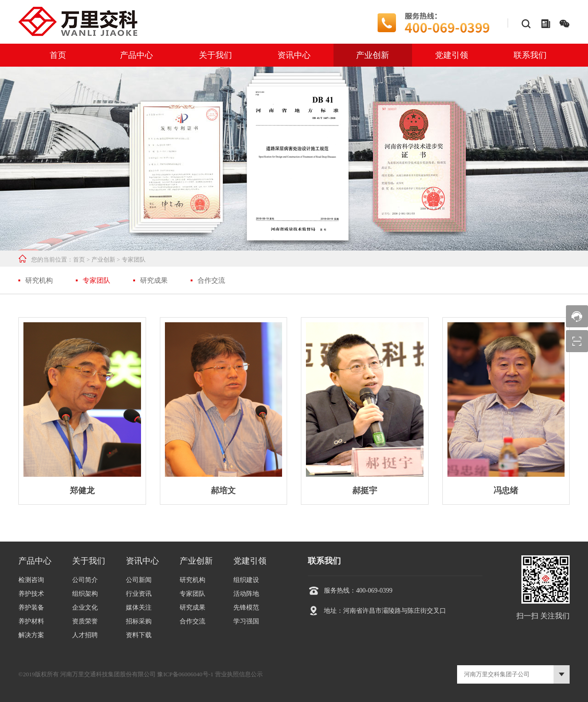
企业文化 (85, 608)
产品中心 (136, 55)
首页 (58, 55)
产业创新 (373, 55)
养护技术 (31, 594)
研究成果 (154, 280)
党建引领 (452, 55)
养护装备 (31, 608)
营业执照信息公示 (239, 674)
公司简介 (85, 580)
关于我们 (215, 55)
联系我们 (530, 55)
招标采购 (139, 621)
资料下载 (139, 635)
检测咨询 (31, 580)
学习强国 (246, 621)
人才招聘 (85, 635)
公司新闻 (139, 580)
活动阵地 (246, 594)
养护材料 (31, 621)
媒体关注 (139, 608)
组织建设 (246, 580)
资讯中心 (294, 55)
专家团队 (134, 260)
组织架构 (85, 594)
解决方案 (31, 635)
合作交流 (211, 280)
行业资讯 (139, 594)
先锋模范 (246, 608)
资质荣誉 (85, 621)
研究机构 (39, 280)
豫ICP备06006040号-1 (185, 674)
